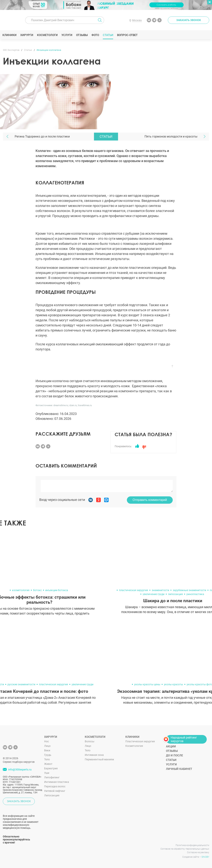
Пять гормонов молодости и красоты (171, 136)
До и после (174, 755)
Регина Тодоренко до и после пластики (42, 136)
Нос (47, 741)
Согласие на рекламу (198, 852)
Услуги (67, 35)
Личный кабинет (179, 769)
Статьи (109, 35)
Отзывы (82, 35)
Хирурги (27, 35)
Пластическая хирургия (140, 741)
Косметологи (48, 35)
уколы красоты (173, 684)
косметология (21, 590)
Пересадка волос (55, 786)
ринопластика (195, 594)
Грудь (48, 755)
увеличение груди (154, 594)
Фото (96, 35)
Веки (47, 750)
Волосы (90, 741)
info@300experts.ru (20, 770)
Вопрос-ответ (128, 35)
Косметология (134, 746)
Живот (48, 764)
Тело (47, 759)
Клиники (10, 35)
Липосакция (52, 795)
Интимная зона (94, 755)
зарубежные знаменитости (189, 590)
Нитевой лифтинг (55, 791)
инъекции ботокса (57, 590)
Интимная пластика (57, 782)
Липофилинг (52, 777)
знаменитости (160, 590)
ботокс (37, 590)
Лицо (47, 746)
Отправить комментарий (150, 500)
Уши (47, 773)
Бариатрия (51, 768)
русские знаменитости (21, 684)
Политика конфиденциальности (192, 845)
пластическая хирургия (134, 590)
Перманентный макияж (99, 759)
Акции (171, 746)
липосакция (175, 594)
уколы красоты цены (147, 684)
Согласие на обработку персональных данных (185, 849)
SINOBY (205, 857)
